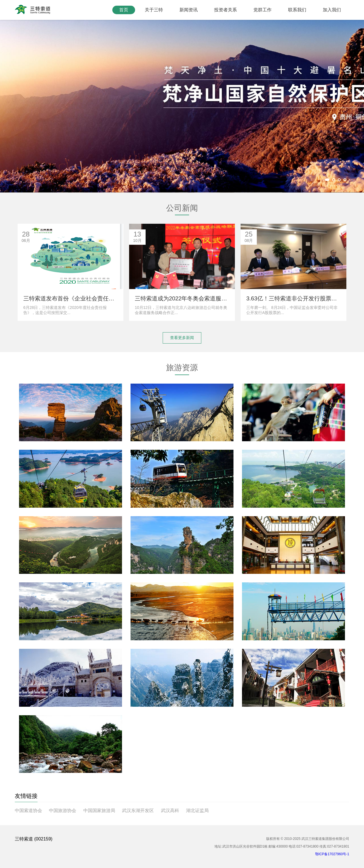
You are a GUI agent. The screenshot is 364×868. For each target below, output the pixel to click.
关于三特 (154, 10)
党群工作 (262, 10)
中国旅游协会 (63, 811)
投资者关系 (226, 10)
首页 (124, 10)
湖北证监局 (197, 811)
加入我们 (332, 10)
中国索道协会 (28, 811)
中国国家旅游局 (99, 811)
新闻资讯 (189, 10)
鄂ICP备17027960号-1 (332, 854)
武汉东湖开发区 (138, 811)
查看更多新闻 (182, 338)
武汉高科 (170, 811)
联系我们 (297, 10)
